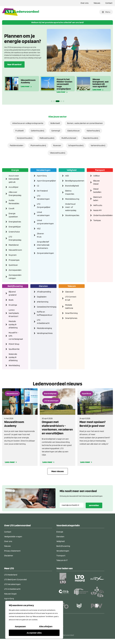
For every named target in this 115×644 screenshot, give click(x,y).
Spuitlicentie (14, 349)
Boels (11, 300)
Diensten (43, 286)
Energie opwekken (13, 215)
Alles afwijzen (46, 626)
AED (67, 176)
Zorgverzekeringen (43, 253)
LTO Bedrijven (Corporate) (16, 579)
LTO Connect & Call (71, 298)
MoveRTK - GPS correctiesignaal (15, 336)
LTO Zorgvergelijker (43, 206)
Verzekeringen (43, 170)
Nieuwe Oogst (10, 594)
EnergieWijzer (15, 227)
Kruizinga (13, 305)
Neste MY (98, 210)
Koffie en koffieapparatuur (43, 313)
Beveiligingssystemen (71, 181)
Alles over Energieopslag (15, 194)
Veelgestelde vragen (13, 537)
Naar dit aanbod (14, 64)
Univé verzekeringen (43, 214)
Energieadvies (15, 222)
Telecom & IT (62, 560)
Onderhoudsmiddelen (99, 215)
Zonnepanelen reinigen (15, 277)
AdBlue (96, 176)
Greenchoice (14, 232)
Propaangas (14, 260)
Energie (15, 170)
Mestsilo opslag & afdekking (13, 324)
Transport (100, 170)
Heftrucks (98, 205)
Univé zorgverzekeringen (43, 222)
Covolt (11, 208)
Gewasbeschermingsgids (43, 307)
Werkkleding (14, 365)
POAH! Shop (14, 344)
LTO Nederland (11, 575)
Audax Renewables (14, 202)
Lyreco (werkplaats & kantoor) (14, 313)
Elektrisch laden (98, 199)
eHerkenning (43, 302)
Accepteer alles (34, 633)
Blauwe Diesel (96, 182)
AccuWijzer (14, 187)
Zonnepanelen (15, 270)
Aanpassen (20, 626)
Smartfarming (71, 313)
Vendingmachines (43, 333)
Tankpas (97, 220)
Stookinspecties (71, 215)
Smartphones (71, 318)
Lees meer (25, 86)
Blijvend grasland (13, 293)
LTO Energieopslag (15, 238)
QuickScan (13, 265)
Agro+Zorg (42, 176)
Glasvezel (69, 292)
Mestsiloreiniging (43, 328)
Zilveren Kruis (40, 235)
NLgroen (13, 255)
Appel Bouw (86, 393)
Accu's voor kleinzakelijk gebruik (14, 179)
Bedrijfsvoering (15, 286)
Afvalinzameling (43, 292)
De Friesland (42, 191)
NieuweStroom (15, 250)
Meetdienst (14, 245)
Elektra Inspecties (70, 192)
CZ (38, 186)
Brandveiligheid (71, 186)
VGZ (39, 229)
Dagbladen (42, 297)
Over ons (85, 3)
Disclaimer (9, 556)
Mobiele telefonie (69, 306)
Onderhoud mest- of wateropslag (71, 207)
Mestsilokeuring (71, 199)
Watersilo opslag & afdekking (13, 357)
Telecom (72, 286)
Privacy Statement (12, 551)
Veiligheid (72, 170)
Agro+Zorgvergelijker (43, 181)
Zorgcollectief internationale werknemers (43, 245)
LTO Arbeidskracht (43, 322)
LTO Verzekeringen (43, 197)
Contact (109, 3)
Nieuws (97, 3)
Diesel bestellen (97, 190)
